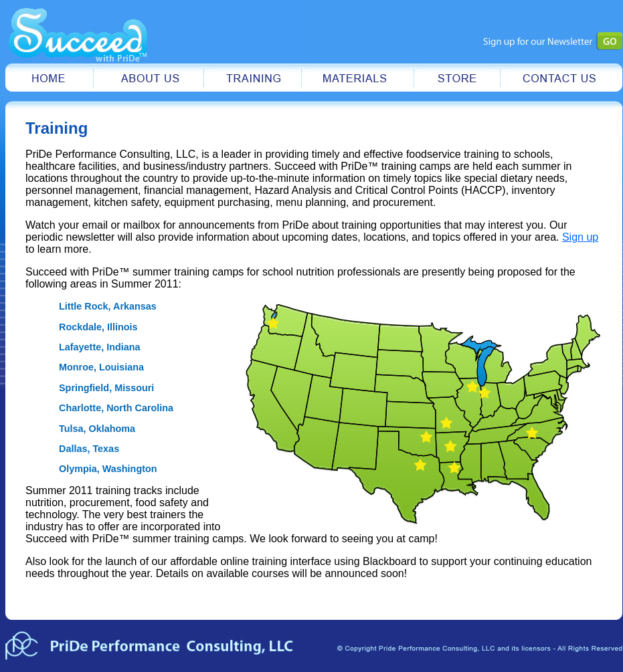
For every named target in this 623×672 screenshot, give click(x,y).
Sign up (580, 237)
